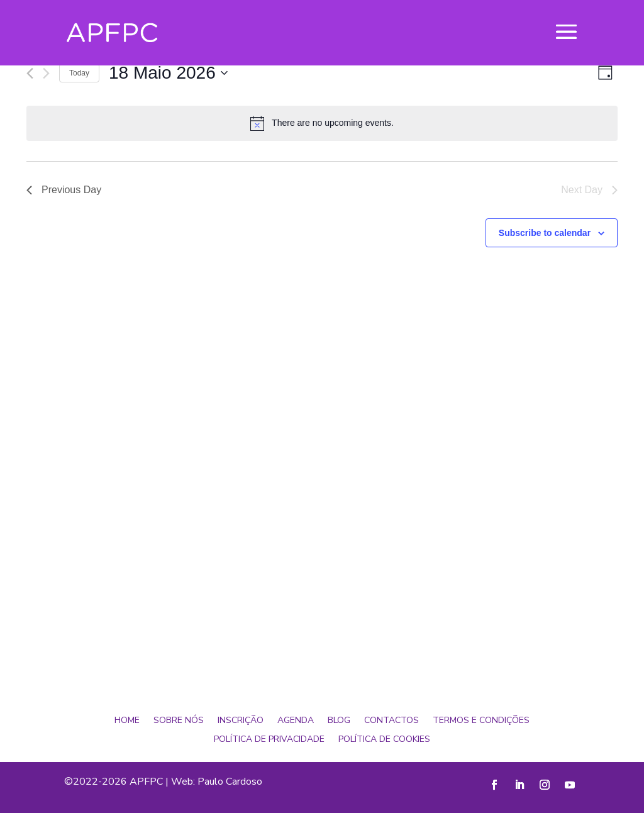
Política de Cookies (384, 740)
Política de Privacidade (269, 740)
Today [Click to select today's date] (79, 73)
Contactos (391, 721)
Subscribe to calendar (545, 233)
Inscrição (241, 721)
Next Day (589, 190)
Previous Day (64, 190)
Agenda (296, 721)
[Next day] (46, 73)
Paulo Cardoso (230, 782)
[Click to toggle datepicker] (168, 73)
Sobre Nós (179, 721)
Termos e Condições (481, 721)
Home (127, 721)
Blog (339, 721)
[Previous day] (30, 73)
